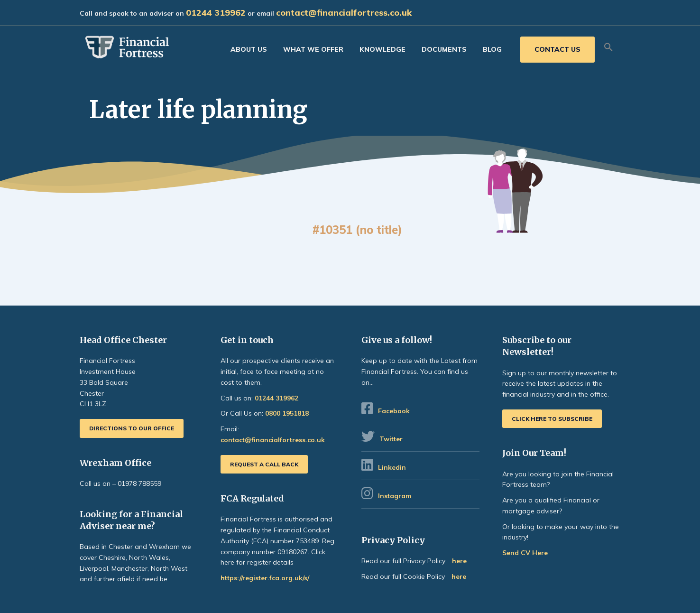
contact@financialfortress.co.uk (344, 13)
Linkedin (392, 467)
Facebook (394, 411)
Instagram (396, 496)
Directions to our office (132, 428)
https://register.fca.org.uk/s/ (265, 578)
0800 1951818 (287, 413)
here (459, 561)
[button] (608, 47)
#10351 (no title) (357, 230)
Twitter (391, 439)
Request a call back (264, 464)
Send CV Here (525, 553)
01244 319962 (216, 13)
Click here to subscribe (552, 419)
